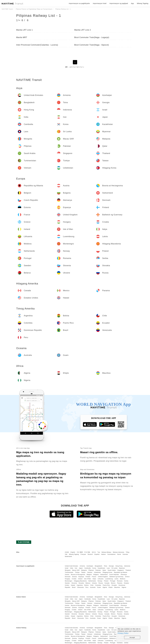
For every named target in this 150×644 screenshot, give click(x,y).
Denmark (68, 577)
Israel (67, 568)
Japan (81, 568)
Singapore (121, 570)
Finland (88, 577)
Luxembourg (109, 579)
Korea (94, 568)
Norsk (119, 554)
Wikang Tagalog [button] (143, 3)
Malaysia (84, 570)
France (94, 577)
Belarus (88, 583)
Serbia (126, 581)
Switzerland (104, 575)
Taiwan (83, 572)
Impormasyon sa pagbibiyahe (79, 3)
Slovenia (74, 583)
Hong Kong (119, 566)
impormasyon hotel (100, 3)
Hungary (67, 579)
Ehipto (111, 587)
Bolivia (87, 585)
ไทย (99, 552)
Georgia (111, 566)
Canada (107, 583)
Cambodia (88, 568)
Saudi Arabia (112, 570)
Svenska (125, 554)
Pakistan (98, 570)
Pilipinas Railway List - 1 (39, 15)
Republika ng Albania (121, 572)
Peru (87, 587)
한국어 (94, 552)
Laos (108, 568)
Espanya (81, 577)
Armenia (82, 566)
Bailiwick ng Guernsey (116, 577)
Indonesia (127, 566)
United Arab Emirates (71, 566)
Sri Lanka (114, 568)
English (73, 552)
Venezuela (81, 587)
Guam (99, 587)
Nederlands (68, 556)
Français (83, 554)
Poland (106, 581)
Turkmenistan (69, 572)
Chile (92, 585)
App (132, 3)
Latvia (116, 579)
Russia (101, 583)
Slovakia (81, 583)
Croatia (74, 579)
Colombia (98, 585)
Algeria (105, 587)
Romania (120, 581)
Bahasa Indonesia (119, 552)
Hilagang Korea (107, 572)
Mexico (113, 583)
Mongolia (68, 570)
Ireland (80, 579)
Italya (94, 579)
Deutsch (90, 554)
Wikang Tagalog (74, 554)
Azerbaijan (90, 566)
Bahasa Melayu (106, 552)
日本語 (67, 552)
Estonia (74, 577)
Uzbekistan (97, 572)
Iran (76, 568)
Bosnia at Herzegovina (78, 575)
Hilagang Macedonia (80, 581)
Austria (67, 575)
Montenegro (69, 581)
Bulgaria (96, 575)
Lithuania (101, 579)
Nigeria (124, 587)
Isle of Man (87, 579)
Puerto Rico (106, 585)
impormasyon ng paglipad (119, 3)
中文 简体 (87, 552)
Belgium (89, 575)
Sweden (67, 583)
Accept (132, 637)
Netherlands (92, 581)
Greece (127, 577)
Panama (120, 583)
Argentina (80, 585)
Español (97, 554)
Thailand (128, 570)
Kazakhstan (101, 568)
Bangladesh (98, 566)
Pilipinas (91, 570)
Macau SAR (76, 570)
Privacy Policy (123, 633)
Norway (100, 581)
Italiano (103, 554)
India (72, 568)
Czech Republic (114, 575)
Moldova (123, 579)
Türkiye (77, 572)
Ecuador (114, 585)
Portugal (113, 581)
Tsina (106, 566)
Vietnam (90, 572)
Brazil (74, 587)
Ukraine (94, 583)
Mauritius (117, 587)
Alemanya (124, 575)
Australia (93, 587)
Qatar (104, 570)
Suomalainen (112, 554)
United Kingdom (103, 577)
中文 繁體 (80, 552)
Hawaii (73, 585)
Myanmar (122, 568)
